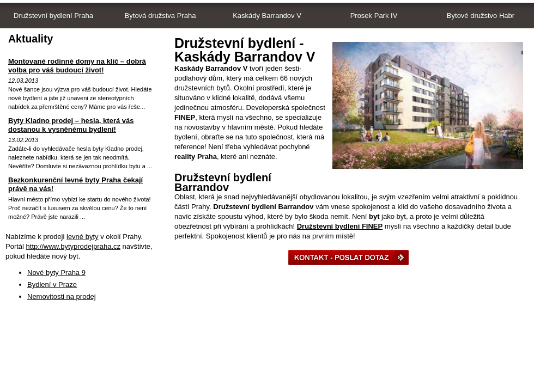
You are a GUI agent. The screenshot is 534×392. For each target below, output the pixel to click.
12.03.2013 (23, 81)
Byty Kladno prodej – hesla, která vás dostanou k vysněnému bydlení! (71, 125)
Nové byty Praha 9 (56, 272)
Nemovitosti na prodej (62, 296)
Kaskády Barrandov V (267, 16)
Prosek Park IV (374, 16)
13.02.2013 (23, 140)
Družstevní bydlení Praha (53, 16)
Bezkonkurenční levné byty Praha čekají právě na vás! (75, 184)
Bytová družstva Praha (160, 16)
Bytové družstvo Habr (481, 16)
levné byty (83, 237)
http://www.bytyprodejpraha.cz (73, 246)
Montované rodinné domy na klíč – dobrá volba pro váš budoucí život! (77, 66)
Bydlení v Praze (52, 284)
